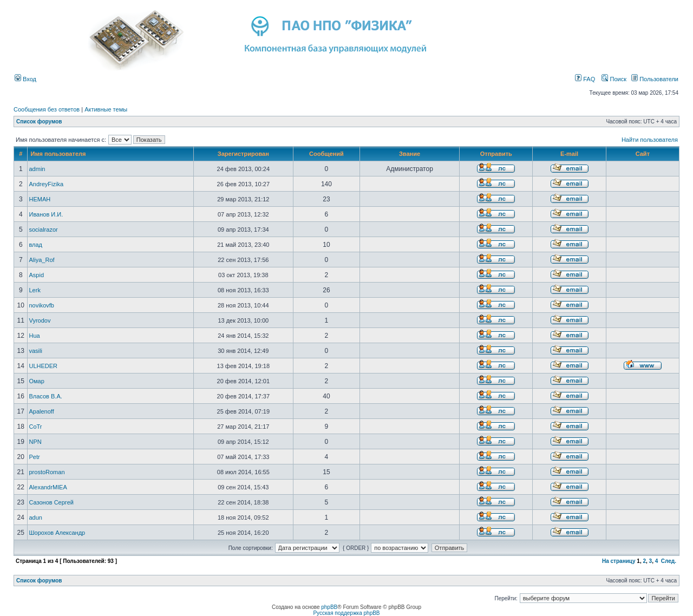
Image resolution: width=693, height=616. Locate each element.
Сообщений (326, 154)
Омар (36, 381)
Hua (34, 336)
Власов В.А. (45, 396)
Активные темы (106, 109)
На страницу (619, 561)
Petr (34, 457)
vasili (35, 351)
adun (35, 517)
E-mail (569, 154)
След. (669, 561)
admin (37, 169)
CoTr (35, 427)
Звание (410, 154)
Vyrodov (40, 320)
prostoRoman (47, 472)
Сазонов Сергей (51, 502)
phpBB (329, 607)
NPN (35, 442)
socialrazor (43, 230)
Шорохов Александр (57, 533)
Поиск (614, 79)
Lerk (34, 290)
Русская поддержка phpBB (346, 613)
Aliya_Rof (41, 260)
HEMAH (40, 199)
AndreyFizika (46, 184)
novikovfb (41, 305)
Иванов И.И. (46, 214)
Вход (25, 79)
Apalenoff (41, 411)
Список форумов (39, 122)
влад (35, 245)
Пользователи (655, 79)
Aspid (36, 275)
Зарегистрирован (243, 154)
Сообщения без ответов (47, 109)
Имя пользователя (58, 154)
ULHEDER (43, 366)
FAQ (585, 79)
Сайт (643, 154)
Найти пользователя (650, 140)
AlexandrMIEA (48, 487)
